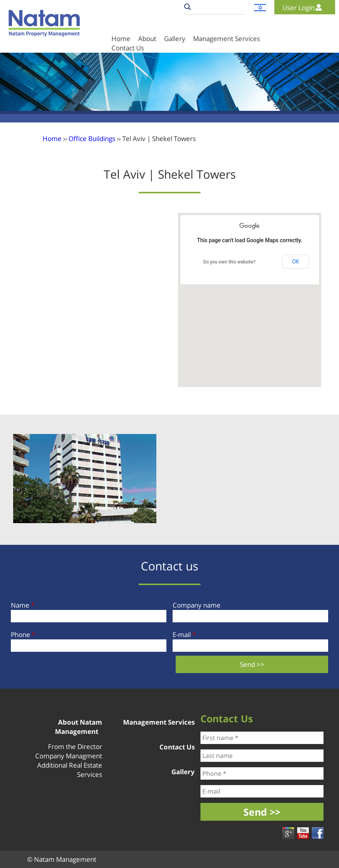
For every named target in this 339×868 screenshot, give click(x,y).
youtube (303, 833)
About (147, 39)
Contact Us (177, 747)
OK (296, 262)
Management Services (227, 39)
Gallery (175, 39)
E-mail (184, 635)
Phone (23, 635)
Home (121, 39)
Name (23, 605)
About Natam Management (79, 727)
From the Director (75, 747)
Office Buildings (92, 139)
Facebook (318, 833)
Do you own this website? (229, 262)
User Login (299, 8)
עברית (260, 8)
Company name (197, 605)
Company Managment (69, 756)
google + (288, 833)
